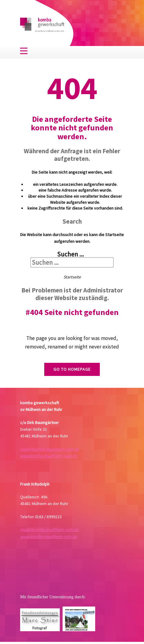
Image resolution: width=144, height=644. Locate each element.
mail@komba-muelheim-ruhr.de (49, 449)
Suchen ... (70, 254)
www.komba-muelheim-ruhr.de (49, 456)
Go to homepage (72, 369)
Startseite (72, 277)
